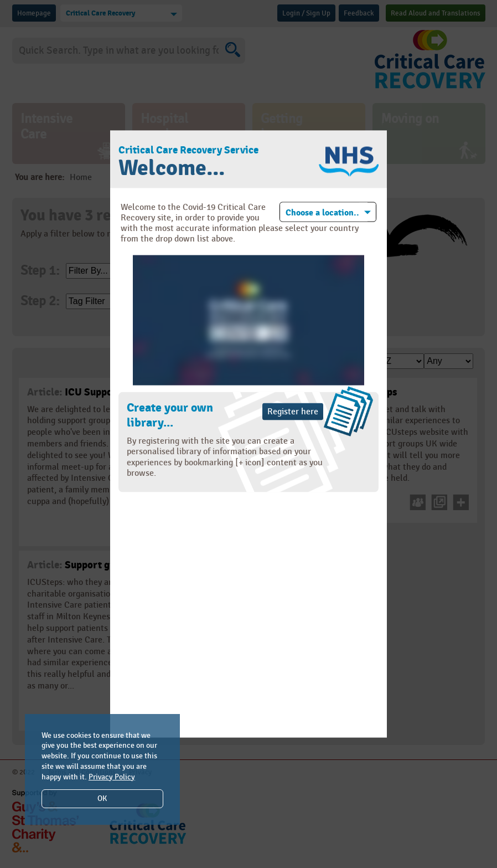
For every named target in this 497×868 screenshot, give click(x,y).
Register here (293, 412)
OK (102, 798)
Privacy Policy (112, 777)
